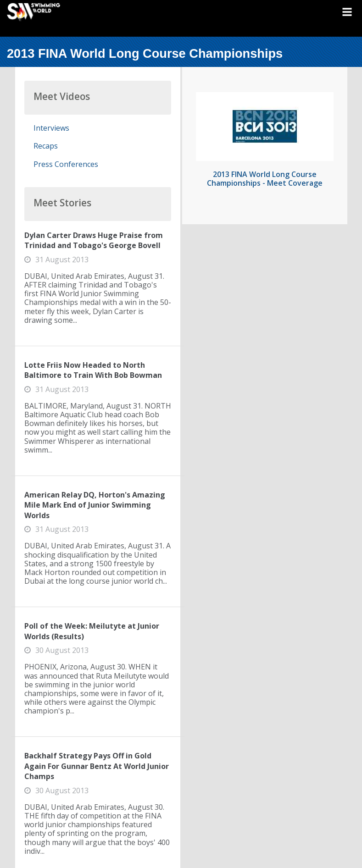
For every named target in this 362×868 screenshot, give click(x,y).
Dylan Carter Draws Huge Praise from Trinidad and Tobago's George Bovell (94, 240)
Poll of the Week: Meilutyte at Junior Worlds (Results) (92, 631)
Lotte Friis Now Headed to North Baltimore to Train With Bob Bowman (93, 370)
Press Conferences (66, 164)
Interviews (51, 128)
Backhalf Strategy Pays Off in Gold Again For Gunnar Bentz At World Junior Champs (97, 766)
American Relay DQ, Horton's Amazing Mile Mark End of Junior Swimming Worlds (95, 505)
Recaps (46, 146)
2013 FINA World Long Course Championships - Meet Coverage (265, 179)
